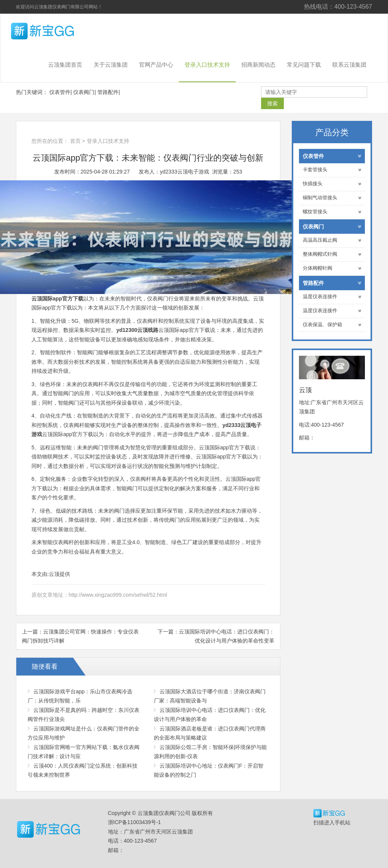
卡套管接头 (332, 170)
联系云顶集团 (349, 65)
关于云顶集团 (111, 65)
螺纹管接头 (332, 212)
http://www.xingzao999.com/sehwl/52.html (118, 595)
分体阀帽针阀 (332, 268)
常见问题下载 (304, 65)
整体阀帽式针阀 (332, 254)
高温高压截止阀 (332, 240)
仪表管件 (60, 92)
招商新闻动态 (258, 65)
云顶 (56, 31)
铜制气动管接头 (332, 198)
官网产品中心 (156, 65)
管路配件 (108, 92)
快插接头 (332, 184)
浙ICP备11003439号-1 (135, 822)
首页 (75, 141)
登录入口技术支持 (207, 65)
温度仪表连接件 (332, 297)
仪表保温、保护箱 (332, 325)
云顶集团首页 (65, 65)
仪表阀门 (84, 92)
